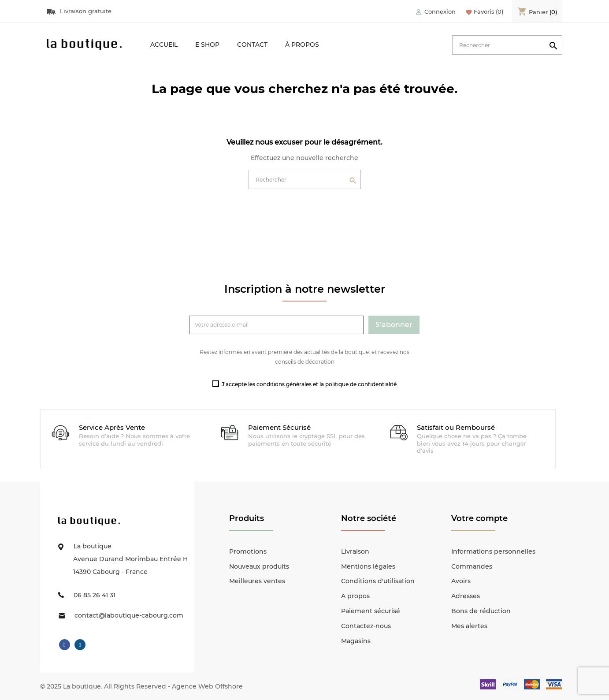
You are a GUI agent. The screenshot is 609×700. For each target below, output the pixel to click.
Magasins (356, 641)
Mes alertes (469, 626)
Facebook (65, 645)
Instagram (80, 645)
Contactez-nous (366, 626)
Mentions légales (368, 566)
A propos (355, 596)
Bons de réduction (481, 611)
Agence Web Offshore (207, 686)
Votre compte (479, 518)
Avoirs (461, 581)
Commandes (472, 566)
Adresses (466, 596)
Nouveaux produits (259, 566)
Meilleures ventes (257, 581)
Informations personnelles (493, 551)
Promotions (248, 551)
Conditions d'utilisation (378, 581)
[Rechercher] (507, 45)
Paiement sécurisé (371, 611)
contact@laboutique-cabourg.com (129, 615)
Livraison (355, 551)
